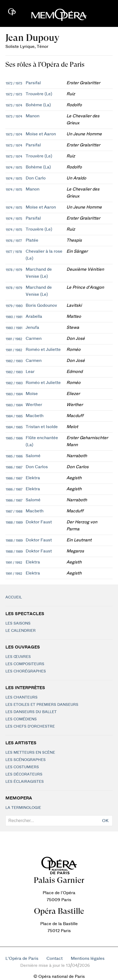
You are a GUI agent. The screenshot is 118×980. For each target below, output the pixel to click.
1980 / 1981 (14, 317)
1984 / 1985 (14, 416)
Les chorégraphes (26, 671)
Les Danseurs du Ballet (31, 712)
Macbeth (35, 416)
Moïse (32, 394)
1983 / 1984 (14, 394)
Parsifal (33, 83)
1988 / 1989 (14, 523)
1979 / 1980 (14, 306)
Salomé (33, 456)
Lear (30, 372)
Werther (34, 405)
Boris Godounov (41, 305)
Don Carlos (37, 467)
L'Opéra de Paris (22, 958)
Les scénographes (26, 760)
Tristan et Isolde (42, 427)
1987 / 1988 (14, 512)
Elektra (33, 478)
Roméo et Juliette (43, 350)
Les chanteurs (21, 697)
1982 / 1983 (14, 361)
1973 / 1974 (14, 105)
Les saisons (18, 623)
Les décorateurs (24, 774)
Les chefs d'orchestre (30, 727)
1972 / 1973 (14, 83)
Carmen (34, 339)
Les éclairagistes (25, 782)
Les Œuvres (18, 657)
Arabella (34, 316)
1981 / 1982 (14, 339)
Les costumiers (22, 767)
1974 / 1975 (14, 168)
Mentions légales (88, 958)
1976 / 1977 (14, 241)
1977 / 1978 (14, 252)
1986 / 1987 (14, 467)
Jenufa (32, 327)
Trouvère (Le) (39, 94)
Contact (55, 958)
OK (105, 821)
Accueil (14, 597)
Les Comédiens (21, 719)
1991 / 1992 (14, 563)
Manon (33, 116)
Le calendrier (21, 631)
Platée (32, 240)
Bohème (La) (38, 105)
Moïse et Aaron (41, 134)
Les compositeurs (25, 664)
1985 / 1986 (14, 438)
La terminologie (23, 808)
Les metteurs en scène (30, 753)
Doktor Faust (39, 522)
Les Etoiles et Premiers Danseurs (42, 705)
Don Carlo (36, 178)
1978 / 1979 (14, 270)
